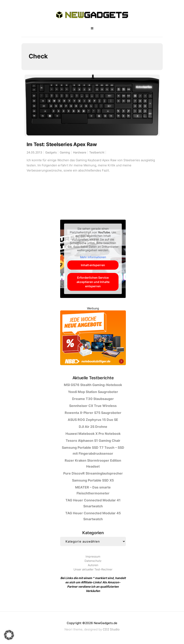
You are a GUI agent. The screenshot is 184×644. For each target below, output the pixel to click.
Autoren (93, 565)
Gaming (65, 152)
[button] (9, 635)
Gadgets (51, 152)
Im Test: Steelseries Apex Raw (62, 144)
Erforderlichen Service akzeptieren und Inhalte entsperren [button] (93, 282)
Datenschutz (93, 561)
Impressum (93, 556)
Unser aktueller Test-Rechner (93, 569)
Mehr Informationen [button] (93, 257)
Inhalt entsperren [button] (93, 265)
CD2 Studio (111, 629)
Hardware (80, 152)
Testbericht (97, 152)
